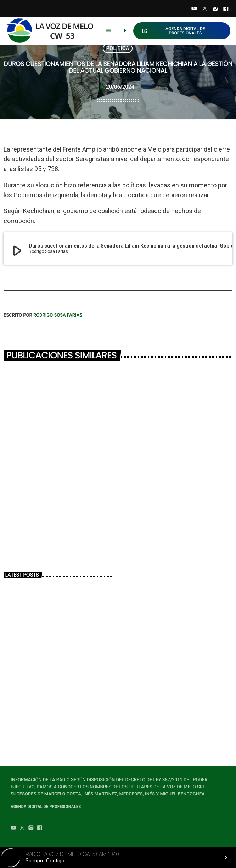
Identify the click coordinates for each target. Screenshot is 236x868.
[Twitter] (205, 9)
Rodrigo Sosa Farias (58, 315)
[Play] (125, 31)
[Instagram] (215, 9)
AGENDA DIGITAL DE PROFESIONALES (173, 31)
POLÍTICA (118, 48)
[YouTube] (194, 9)
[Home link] (53, 31)
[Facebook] (226, 9)
